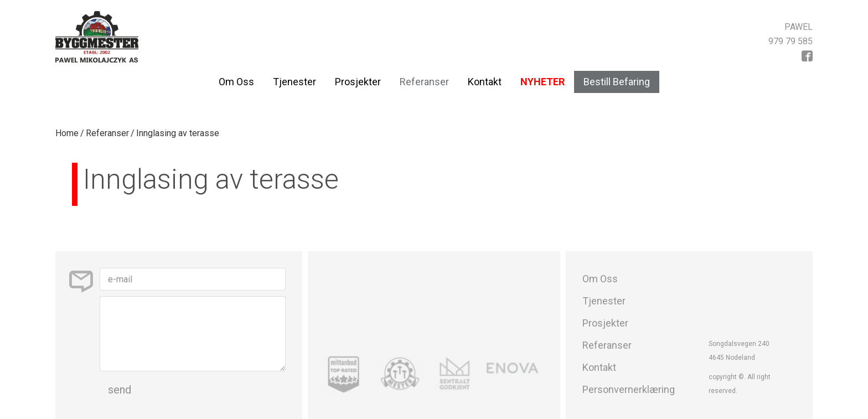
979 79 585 (790, 41)
